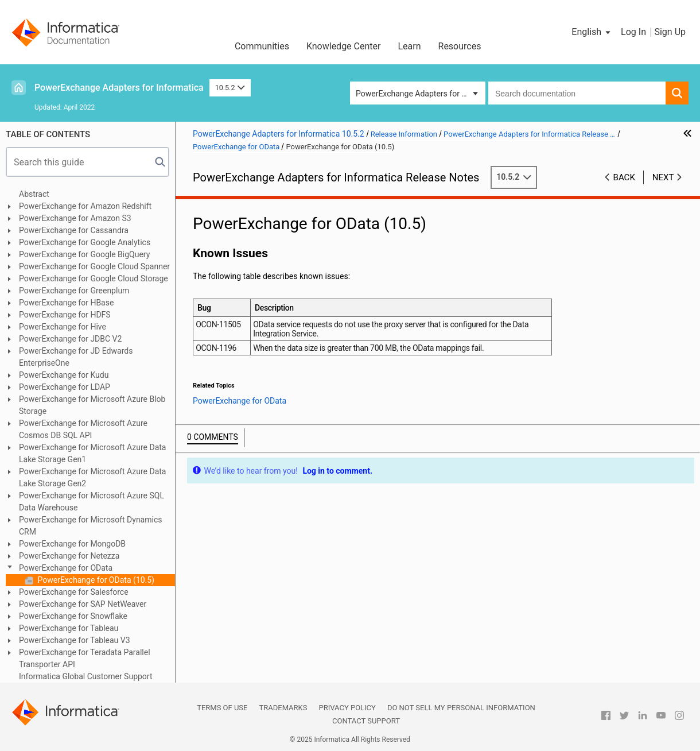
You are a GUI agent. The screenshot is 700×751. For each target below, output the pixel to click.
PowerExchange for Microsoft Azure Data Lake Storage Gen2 (92, 477)
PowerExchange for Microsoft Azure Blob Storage (92, 405)
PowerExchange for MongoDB (72, 544)
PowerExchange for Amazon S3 (75, 218)
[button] (592, 32)
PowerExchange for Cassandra (74, 230)
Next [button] (663, 177)
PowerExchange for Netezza (69, 556)
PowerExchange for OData (66, 568)
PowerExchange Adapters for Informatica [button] (421, 94)
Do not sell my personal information (461, 708)
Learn (409, 46)
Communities (262, 46)
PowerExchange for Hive (63, 327)
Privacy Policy (347, 708)
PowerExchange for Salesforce (74, 592)
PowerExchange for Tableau (69, 628)
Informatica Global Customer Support (86, 676)
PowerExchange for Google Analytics (85, 242)
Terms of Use (222, 708)
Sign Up (670, 32)
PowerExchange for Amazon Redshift (85, 206)
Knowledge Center (344, 46)
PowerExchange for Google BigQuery (84, 254)
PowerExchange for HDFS (65, 315)
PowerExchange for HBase (66, 303)
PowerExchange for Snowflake (73, 616)
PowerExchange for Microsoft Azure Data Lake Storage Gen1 (92, 453)
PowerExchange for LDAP (65, 387)
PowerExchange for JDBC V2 (70, 339)
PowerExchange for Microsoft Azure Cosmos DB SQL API (83, 429)
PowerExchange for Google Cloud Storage (94, 278)
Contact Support (366, 721)
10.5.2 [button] (230, 88)
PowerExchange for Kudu (64, 375)
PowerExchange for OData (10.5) (95, 580)
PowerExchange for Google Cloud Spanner (94, 266)
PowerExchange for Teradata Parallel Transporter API (85, 658)
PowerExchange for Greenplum (74, 291)
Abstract (34, 194)
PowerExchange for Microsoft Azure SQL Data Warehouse (92, 502)
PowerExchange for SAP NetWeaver (83, 604)
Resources (460, 46)
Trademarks (283, 708)
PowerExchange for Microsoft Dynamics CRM (90, 526)
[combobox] (577, 93)
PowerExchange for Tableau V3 (75, 640)
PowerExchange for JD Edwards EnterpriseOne (76, 357)
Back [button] (624, 177)
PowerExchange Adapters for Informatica (119, 88)
